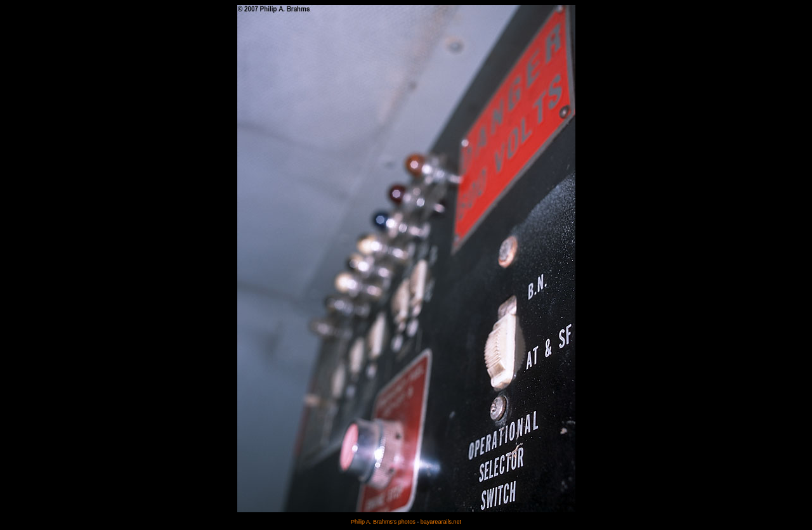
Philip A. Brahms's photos (383, 522)
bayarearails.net (441, 522)
